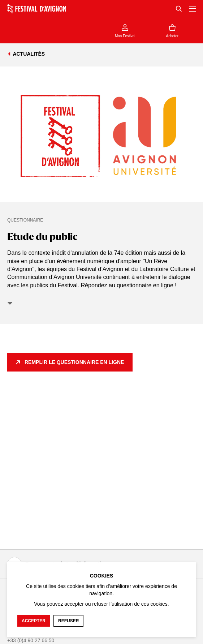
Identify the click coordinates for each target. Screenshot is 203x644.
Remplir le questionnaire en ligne (74, 362)
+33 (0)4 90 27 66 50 (31, 640)
